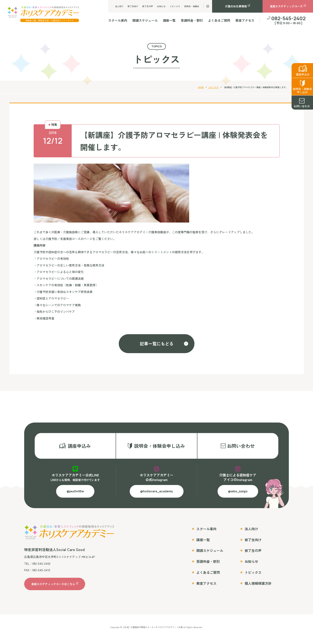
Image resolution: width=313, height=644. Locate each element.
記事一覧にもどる (157, 344)
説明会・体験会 (192, 6)
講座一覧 (169, 20)
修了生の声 (148, 6)
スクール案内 (118, 20)
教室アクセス (245, 20)
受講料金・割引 (192, 20)
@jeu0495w (75, 495)
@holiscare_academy (157, 495)
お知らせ (161, 6)
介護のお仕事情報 (236, 6)
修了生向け (133, 6)
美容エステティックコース (286, 6)
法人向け (119, 6)
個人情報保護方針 (258, 587)
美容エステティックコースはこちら (53, 588)
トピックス (175, 6)
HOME (201, 87)
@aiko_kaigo (238, 495)
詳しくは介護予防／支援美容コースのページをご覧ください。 (75, 239)
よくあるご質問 (219, 20)
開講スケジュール (145, 20)
